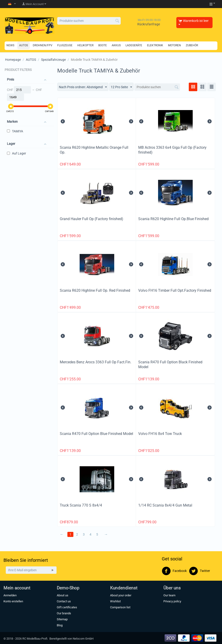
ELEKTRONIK (155, 45)
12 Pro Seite (121, 87)
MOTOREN (174, 45)
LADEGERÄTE (134, 45)
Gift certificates (67, 607)
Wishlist (115, 601)
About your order (121, 595)
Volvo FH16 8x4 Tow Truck (160, 434)
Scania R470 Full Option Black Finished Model (170, 364)
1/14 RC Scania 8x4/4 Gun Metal (165, 505)
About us (63, 595)
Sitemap (62, 619)
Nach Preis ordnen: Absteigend (83, 87)
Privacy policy (172, 601)
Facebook (174, 571)
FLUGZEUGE (65, 45)
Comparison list (120, 607)
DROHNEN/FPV (43, 45)
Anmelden (10, 595)
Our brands (64, 613)
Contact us (64, 601)
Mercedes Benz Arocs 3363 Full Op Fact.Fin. (96, 362)
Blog (60, 625)
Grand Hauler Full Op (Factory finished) (91, 219)
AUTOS (24, 45)
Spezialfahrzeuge (53, 60)
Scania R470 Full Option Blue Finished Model (96, 434)
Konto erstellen (13, 601)
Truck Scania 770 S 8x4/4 (81, 505)
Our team (169, 595)
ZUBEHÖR (192, 45)
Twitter (199, 571)
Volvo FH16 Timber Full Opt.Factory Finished (175, 290)
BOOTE (103, 45)
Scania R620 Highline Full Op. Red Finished (95, 290)
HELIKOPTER (85, 45)
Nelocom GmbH (83, 639)
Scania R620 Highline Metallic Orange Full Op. (94, 150)
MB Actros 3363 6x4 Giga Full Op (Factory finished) (172, 150)
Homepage (13, 60)
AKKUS (116, 45)
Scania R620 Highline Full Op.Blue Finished (173, 219)
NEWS (10, 45)
